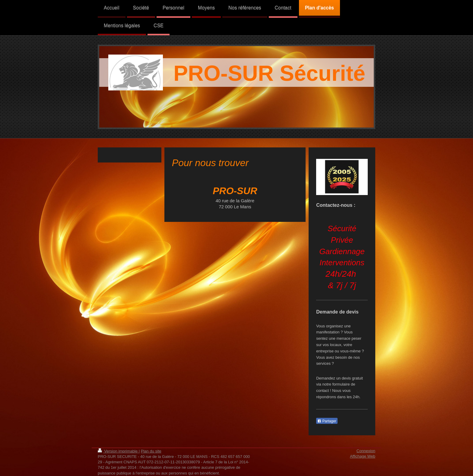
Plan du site (151, 451)
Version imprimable (118, 451)
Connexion (366, 451)
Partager (327, 421)
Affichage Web (363, 456)
